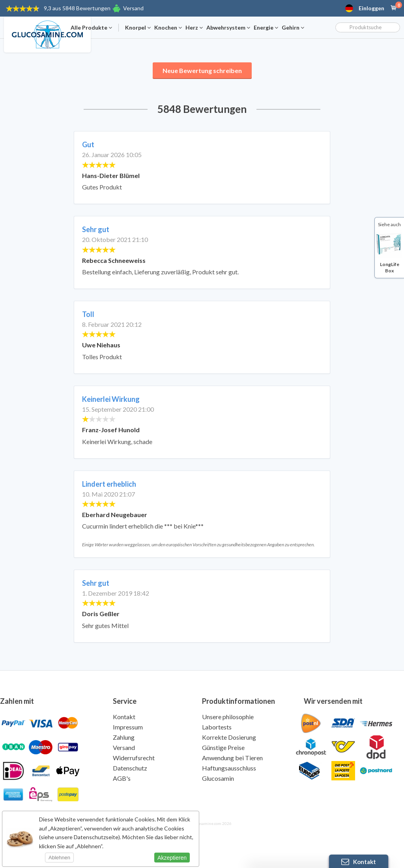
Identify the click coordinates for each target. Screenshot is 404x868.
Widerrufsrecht (134, 758)
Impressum (128, 727)
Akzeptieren (172, 858)
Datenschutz (130, 768)
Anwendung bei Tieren (232, 758)
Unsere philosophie (228, 717)
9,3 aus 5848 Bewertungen (77, 8)
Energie (266, 28)
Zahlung (124, 737)
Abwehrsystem (228, 28)
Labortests (217, 727)
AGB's (122, 778)
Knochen (168, 28)
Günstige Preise (223, 747)
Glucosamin (218, 778)
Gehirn (293, 28)
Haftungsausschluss (229, 768)
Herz (194, 28)
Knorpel (138, 28)
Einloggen (371, 8)
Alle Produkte (91, 28)
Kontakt (124, 717)
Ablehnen (59, 858)
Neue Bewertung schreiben (202, 70)
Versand (133, 8)
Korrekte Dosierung (229, 737)
